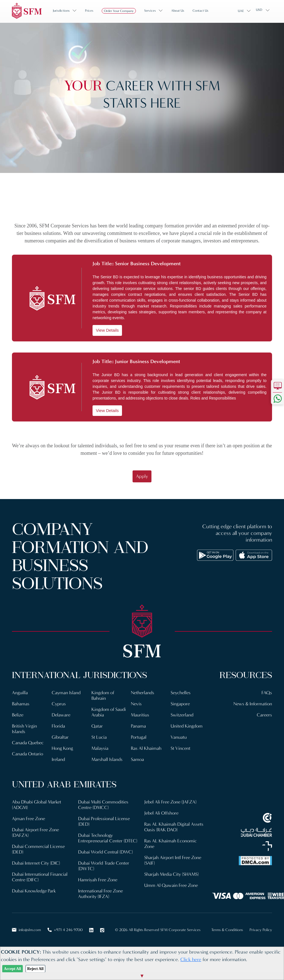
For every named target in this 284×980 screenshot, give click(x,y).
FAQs (267, 693)
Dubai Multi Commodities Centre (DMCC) (103, 805)
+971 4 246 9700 (65, 930)
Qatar (97, 726)
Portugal (139, 737)
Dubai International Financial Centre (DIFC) (40, 877)
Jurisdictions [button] (61, 11)
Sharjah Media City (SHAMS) (171, 874)
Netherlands (143, 693)
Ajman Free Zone (28, 819)
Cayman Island (66, 693)
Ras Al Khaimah (146, 748)
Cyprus (59, 704)
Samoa (137, 759)
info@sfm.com (26, 930)
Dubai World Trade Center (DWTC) (104, 866)
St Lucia (99, 737)
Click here (191, 959)
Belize (18, 715)
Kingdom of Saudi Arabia (109, 712)
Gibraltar (60, 737)
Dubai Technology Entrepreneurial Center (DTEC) (108, 838)
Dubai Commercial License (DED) (38, 849)
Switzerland (182, 715)
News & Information (253, 704)
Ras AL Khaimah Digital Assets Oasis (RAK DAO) (174, 827)
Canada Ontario (28, 754)
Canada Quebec (28, 743)
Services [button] (150, 11)
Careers (264, 715)
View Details (107, 330)
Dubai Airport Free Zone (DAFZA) (35, 833)
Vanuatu (179, 737)
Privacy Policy (261, 930)
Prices (89, 11)
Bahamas (21, 704)
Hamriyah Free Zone (98, 880)
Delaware (61, 715)
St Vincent (180, 748)
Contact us (200, 11)
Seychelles (181, 693)
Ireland (58, 759)
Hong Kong (62, 748)
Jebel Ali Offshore (161, 813)
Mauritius (140, 715)
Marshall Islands (107, 759)
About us (178, 11)
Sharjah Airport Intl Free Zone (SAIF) (173, 860)
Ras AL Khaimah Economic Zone (170, 844)
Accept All (13, 969)
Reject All (35, 969)
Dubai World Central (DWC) (105, 852)
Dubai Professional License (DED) (104, 821)
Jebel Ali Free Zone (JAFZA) (170, 802)
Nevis (136, 704)
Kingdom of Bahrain (103, 695)
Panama (138, 726)
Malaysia (100, 748)
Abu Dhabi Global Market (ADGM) (37, 805)
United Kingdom (187, 726)
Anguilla (20, 693)
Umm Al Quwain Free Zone (171, 885)
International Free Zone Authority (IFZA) (100, 894)
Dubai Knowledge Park (34, 891)
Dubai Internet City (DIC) (36, 863)
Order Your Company (119, 11)
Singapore (180, 704)
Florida (58, 726)
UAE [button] (241, 11)
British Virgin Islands (24, 729)
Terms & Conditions (227, 930)
